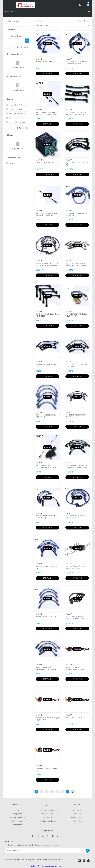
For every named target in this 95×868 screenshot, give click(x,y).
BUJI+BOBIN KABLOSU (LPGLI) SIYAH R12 (76, 416)
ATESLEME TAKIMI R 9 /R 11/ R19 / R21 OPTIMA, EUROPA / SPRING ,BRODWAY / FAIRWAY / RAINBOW (47, 265)
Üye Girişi (77, 814)
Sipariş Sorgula (18, 821)
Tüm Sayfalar (23, 128)
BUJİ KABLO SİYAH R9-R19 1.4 (46, 617)
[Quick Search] (14, 41)
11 (62, 792)
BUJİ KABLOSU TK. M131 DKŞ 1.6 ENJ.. (77, 164)
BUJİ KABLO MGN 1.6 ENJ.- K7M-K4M (47, 366)
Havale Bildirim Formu (18, 817)
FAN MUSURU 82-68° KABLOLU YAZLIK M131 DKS (76, 315)
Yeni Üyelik (77, 810)
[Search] (47, 11)
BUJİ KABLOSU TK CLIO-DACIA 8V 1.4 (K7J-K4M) (77, 366)
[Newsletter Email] (47, 851)
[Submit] (88, 851)
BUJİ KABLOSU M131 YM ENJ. (46, 62)
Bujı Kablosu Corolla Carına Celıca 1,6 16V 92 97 (47, 315)
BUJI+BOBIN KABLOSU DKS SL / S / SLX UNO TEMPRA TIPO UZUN (77, 466)
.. (47, 792)
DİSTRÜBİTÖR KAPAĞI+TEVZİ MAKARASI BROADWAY (75, 567)
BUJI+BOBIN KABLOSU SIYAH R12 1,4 (47, 567)
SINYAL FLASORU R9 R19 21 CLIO (47, 163)
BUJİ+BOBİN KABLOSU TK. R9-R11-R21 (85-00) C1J (76, 517)
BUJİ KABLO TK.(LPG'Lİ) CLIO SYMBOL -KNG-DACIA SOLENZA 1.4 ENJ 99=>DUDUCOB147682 (76, 265)
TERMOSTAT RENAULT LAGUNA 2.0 (47, 769)
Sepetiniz (77, 821)
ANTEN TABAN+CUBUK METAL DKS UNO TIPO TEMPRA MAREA (47, 113)
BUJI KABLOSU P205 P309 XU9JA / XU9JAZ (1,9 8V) (47, 719)
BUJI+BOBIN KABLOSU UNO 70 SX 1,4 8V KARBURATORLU (77, 63)
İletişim (18, 810)
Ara (27, 41)
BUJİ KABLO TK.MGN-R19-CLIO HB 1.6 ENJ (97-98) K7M (47, 517)
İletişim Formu (18, 825)
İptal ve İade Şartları (47, 817)
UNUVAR (39, 59)
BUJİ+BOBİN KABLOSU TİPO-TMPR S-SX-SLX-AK (77, 214)
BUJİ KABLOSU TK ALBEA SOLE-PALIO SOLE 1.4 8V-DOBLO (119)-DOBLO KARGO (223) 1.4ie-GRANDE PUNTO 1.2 (77, 113)
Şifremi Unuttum (77, 817)
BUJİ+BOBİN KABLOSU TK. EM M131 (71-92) (46, 416)
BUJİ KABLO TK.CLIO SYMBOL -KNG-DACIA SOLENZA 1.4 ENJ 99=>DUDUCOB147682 (46, 668)
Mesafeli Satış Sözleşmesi (48, 810)
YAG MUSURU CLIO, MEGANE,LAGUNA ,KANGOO (75, 668)
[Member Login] (80, 5)
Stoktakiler (41, 21)
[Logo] (25, 5)
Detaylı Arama (22, 47)
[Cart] (88, 5)
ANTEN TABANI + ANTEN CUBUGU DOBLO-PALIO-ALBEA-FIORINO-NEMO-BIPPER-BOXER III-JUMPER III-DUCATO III (47, 466)
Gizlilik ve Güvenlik (47, 814)
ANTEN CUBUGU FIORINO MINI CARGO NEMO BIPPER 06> (46, 214)
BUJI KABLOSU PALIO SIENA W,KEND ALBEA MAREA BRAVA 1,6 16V (77, 618)
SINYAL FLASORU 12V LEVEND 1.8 (77, 718)
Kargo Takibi (18, 814)
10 (57, 792)
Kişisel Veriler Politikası (47, 821)
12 (68, 792)
